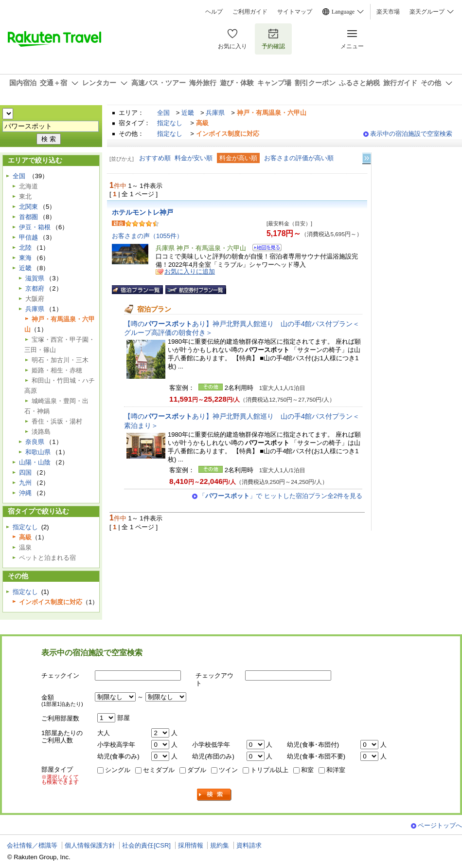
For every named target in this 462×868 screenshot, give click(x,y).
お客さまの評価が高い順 (299, 158)
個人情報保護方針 (90, 845)
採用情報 (191, 845)
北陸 (25, 248)
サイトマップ (295, 12)
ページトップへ (440, 825)
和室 (307, 770)
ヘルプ (214, 12)
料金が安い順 (194, 158)
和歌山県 (38, 452)
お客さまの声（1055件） (147, 236)
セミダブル (159, 770)
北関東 (28, 207)
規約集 (220, 845)
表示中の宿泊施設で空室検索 (411, 134)
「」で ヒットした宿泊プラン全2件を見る (281, 496)
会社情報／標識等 (32, 845)
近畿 (188, 113)
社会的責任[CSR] (146, 845)
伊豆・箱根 (35, 227)
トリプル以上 (269, 770)
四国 (25, 472)
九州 (25, 483)
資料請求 (249, 845)
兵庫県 (215, 113)
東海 (25, 258)
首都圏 (28, 217)
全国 (163, 113)
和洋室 (336, 770)
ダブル (197, 770)
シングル (118, 770)
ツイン (228, 770)
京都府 (35, 288)
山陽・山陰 (35, 462)
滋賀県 (35, 278)
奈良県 (35, 442)
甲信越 (28, 237)
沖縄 (25, 493)
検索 (214, 795)
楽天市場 (388, 12)
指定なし (170, 123)
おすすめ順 (155, 158)
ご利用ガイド (250, 12)
